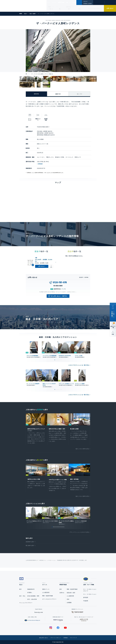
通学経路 (40, 164)
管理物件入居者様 (87, 4)
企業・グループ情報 (76, 2)
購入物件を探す (30, 548)
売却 (68, 599)
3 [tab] (57, 360)
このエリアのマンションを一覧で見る (79, 365)
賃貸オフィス (46, 589)
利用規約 (67, 638)
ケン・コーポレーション (90, 594)
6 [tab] (61, 360)
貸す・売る (22, 596)
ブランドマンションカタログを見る (79, 535)
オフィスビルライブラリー (49, 599)
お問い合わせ (110, 8)
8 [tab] (61, 530)
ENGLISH (85, 1)
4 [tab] (59, 360)
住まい (50, 2)
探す (50, 7)
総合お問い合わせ (42, 638)
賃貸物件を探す (30, 544)
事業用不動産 (65, 2)
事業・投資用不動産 (48, 596)
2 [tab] (56, 360)
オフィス (56, 2)
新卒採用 (86, 597)
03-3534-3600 (58, 286)
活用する (69, 7)
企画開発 (69, 603)
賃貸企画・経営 (71, 593)
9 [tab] (63, 530)
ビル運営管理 (46, 593)
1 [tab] (55, 360)
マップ (64, 289)
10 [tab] (64, 530)
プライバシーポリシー (56, 638)
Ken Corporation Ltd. (16, 6)
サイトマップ (75, 638)
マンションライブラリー (94, 9)
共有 (113, 334)
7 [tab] (60, 530)
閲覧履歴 (99, 4)
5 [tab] (60, 360)
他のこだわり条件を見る (82, 449)
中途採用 (86, 601)
